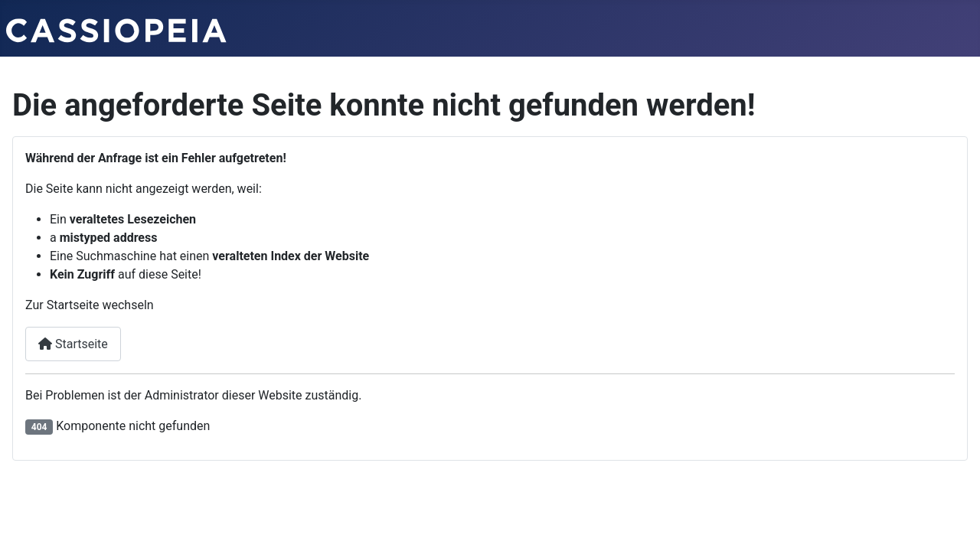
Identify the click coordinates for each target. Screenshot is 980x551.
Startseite (73, 344)
